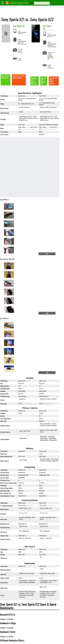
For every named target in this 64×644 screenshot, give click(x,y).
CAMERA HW (50, 57)
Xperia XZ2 (47, 27)
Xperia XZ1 (21, 26)
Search (31, 3)
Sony (15, 26)
